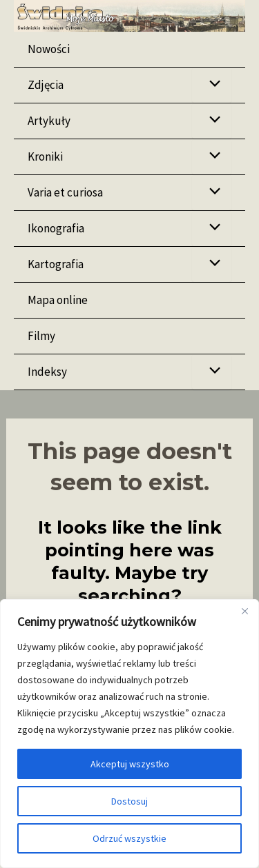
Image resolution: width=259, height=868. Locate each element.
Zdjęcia (46, 85)
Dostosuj (129, 801)
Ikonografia (56, 228)
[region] (129, 734)
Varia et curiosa (65, 192)
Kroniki (45, 157)
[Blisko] (244, 611)
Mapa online (58, 300)
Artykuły (49, 121)
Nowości (49, 49)
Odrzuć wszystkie (129, 838)
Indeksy (47, 372)
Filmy (41, 336)
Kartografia (56, 264)
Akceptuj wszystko (130, 764)
